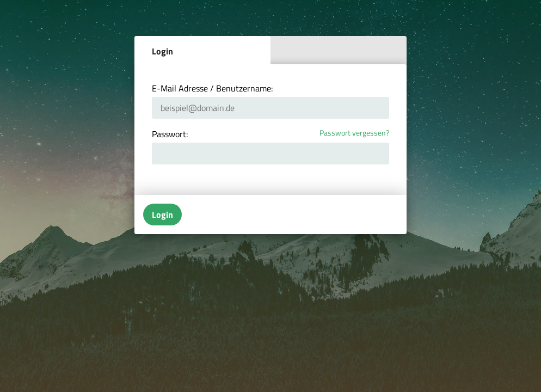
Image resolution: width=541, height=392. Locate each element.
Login (162, 51)
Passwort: (170, 134)
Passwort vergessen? (354, 133)
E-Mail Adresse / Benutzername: (212, 88)
